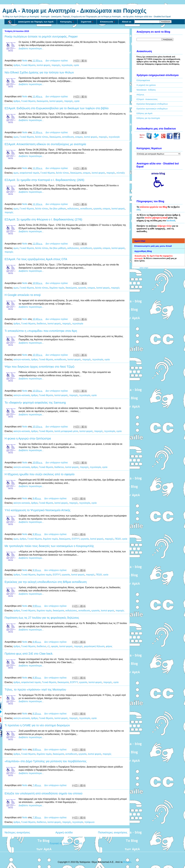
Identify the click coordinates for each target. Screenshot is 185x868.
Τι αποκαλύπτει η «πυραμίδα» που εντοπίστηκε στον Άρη (41, 331)
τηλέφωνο (89, 822)
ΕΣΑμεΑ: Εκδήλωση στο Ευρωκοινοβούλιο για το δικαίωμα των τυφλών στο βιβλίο (57, 108)
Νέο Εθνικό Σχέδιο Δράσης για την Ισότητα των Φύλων (39, 72)
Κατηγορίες (67, 22)
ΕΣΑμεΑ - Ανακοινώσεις (147, 99)
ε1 (49, 646)
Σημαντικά (87, 22)
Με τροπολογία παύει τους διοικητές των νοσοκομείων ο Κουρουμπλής (49, 546)
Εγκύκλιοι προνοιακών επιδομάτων (152, 109)
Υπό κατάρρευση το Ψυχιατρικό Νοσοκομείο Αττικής (38, 510)
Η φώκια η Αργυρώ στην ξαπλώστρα (28, 438)
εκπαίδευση (68, 137)
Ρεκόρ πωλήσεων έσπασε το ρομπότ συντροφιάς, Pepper (41, 37)
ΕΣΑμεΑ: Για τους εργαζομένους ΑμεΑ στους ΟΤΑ (36, 259)
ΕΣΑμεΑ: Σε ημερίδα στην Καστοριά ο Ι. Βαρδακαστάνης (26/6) (44, 180)
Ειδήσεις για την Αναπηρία (148, 118)
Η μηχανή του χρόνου (146, 85)
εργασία (97, 209)
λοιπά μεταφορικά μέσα (66, 431)
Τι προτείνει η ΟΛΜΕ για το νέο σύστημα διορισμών (37, 725)
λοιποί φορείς (44, 65)
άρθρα (17, 65)
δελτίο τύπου (42, 137)
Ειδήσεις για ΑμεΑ (144, 113)
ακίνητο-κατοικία (22, 359)
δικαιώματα (42, 101)
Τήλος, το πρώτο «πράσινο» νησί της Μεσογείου (35, 690)
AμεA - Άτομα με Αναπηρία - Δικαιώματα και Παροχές (74, 11)
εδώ (138, 210)
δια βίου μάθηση (58, 209)
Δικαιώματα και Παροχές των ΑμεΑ (36, 22)
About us (127, 22)
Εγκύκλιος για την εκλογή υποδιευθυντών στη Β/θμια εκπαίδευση (46, 582)
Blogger (127, 862)
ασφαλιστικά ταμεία (29, 173)
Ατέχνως (140, 95)
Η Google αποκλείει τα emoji (23, 295)
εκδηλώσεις (73, 209)
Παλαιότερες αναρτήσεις (113, 832)
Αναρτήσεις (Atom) (73, 843)
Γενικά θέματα (28, 65)
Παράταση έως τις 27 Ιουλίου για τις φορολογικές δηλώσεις (42, 618)
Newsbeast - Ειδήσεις (146, 90)
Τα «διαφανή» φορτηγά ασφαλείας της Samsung (35, 403)
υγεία (76, 65)
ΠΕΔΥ (118, 539)
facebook (171, 221)
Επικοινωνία (108, 22)
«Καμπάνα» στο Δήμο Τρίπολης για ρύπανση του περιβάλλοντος (46, 761)
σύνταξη (121, 173)
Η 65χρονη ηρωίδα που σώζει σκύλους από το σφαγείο (40, 474)
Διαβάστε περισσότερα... (31, 49)
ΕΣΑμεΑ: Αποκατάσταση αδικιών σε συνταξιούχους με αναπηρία (45, 144)
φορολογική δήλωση (94, 646)
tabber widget (144, 268)
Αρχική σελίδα (64, 832)
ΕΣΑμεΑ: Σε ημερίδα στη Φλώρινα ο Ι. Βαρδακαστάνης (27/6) (43, 219)
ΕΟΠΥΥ (76, 539)
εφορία (54, 646)
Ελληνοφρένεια (143, 80)
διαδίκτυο (41, 324)
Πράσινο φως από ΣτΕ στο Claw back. (29, 654)
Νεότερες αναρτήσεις (17, 832)
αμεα (16, 137)
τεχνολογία (67, 65)
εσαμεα (79, 137)
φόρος (109, 646)
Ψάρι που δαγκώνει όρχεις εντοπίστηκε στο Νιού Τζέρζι (40, 367)
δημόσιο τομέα (57, 288)
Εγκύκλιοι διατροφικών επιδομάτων (152, 104)
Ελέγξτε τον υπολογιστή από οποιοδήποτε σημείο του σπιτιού (44, 793)
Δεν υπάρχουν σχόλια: (57, 61)
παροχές (56, 65)
